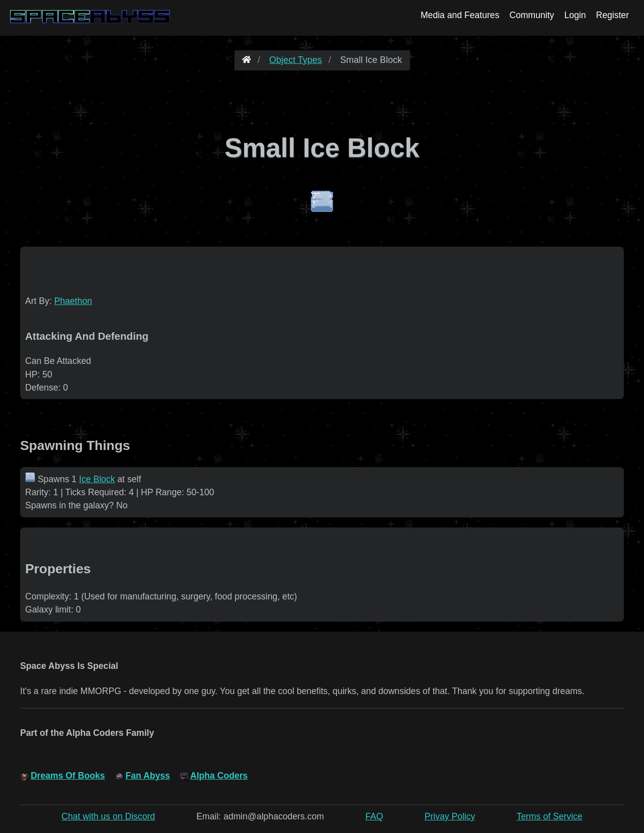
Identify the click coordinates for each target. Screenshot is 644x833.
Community (532, 15)
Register (612, 15)
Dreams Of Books (68, 776)
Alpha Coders (219, 776)
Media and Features (460, 15)
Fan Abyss (147, 776)
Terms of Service (550, 816)
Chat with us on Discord (108, 816)
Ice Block (97, 479)
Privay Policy (450, 816)
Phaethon (73, 301)
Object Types (296, 60)
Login (575, 15)
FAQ (374, 816)
